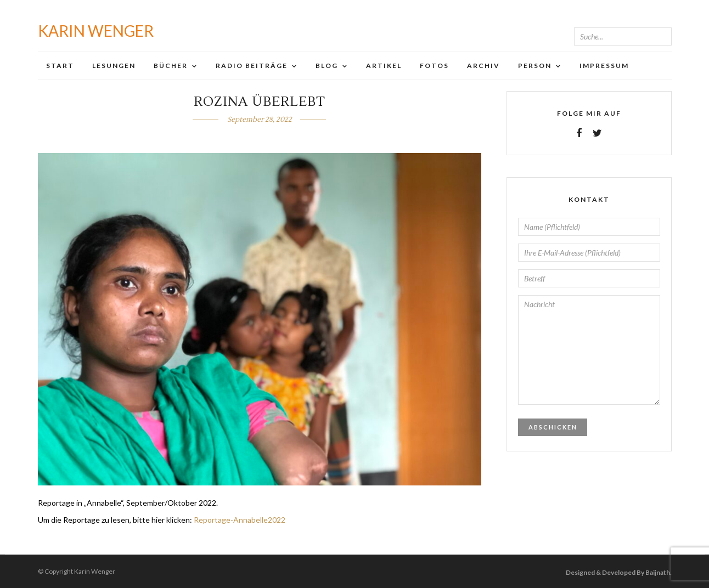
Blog (327, 66)
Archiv (483, 66)
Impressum (604, 66)
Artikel (384, 66)
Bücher (171, 66)
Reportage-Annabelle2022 (240, 520)
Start (60, 66)
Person (535, 66)
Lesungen (114, 66)
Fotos (434, 66)
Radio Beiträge (252, 66)
